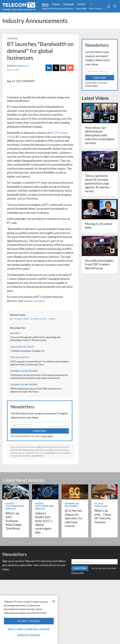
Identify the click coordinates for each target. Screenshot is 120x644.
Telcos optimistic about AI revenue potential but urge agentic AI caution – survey (98, 183)
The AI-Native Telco (22, 347)
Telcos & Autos (20, 357)
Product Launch (39, 319)
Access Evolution (101, 505)
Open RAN (81, 8)
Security (15, 333)
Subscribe (40, 431)
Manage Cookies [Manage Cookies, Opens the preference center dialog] (29, 635)
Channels (69, 4)
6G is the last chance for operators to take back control (73, 518)
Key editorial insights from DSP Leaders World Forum (99, 264)
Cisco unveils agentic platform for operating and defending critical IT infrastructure (35, 339)
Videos (56, 4)
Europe (18, 319)
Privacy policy (47, 436)
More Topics (97, 8)
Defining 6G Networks (24, 371)
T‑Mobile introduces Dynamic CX (27, 351)
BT (12, 319)
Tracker (12, 38)
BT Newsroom (21, 66)
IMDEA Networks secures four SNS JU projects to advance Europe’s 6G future (36, 390)
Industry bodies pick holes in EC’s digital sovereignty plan (44, 523)
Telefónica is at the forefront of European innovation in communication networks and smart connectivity (39, 376)
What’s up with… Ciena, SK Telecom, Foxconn (103, 516)
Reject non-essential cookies (29, 629)
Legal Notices (38, 456)
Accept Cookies (29, 621)
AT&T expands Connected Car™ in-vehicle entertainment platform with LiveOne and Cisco (39, 363)
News (45, 4)
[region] (29, 620)
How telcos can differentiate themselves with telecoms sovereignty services (100, 135)
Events (81, 4)
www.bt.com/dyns (34, 301)
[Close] (54, 601)
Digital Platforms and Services (58, 8)
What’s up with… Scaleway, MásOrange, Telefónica (14, 521)
